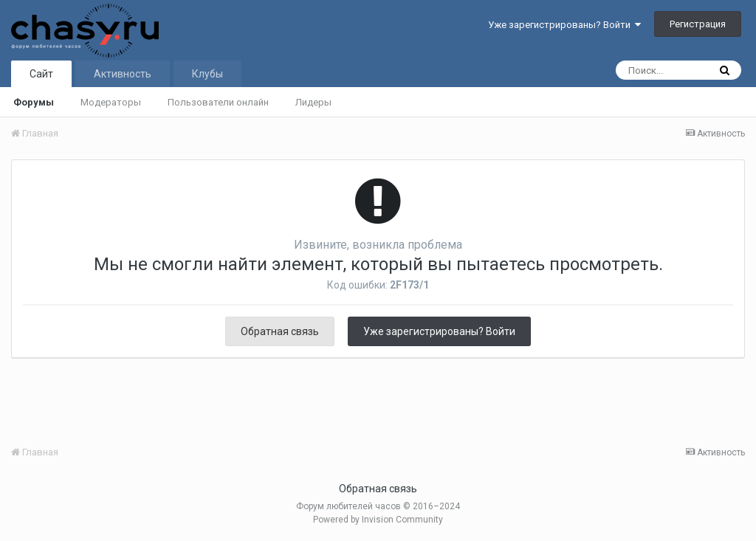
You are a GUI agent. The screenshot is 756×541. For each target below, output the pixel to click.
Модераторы (111, 102)
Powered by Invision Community (378, 520)
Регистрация (698, 24)
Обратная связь (280, 331)
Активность (123, 74)
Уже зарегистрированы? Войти (564, 25)
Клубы (207, 74)
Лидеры (313, 102)
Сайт (41, 74)
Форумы (34, 102)
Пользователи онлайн (218, 102)
